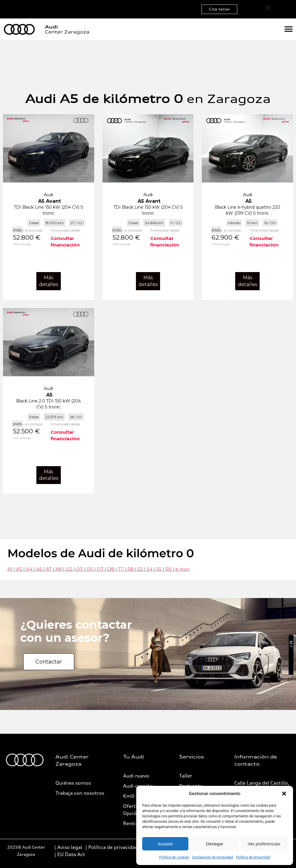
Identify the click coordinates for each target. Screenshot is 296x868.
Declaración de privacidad (212, 857)
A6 (39, 569)
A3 (19, 569)
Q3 (79, 569)
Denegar (215, 844)
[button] (284, 794)
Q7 (100, 569)
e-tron (182, 569)
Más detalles (49, 281)
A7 (49, 569)
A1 (10, 569)
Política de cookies (174, 857)
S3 (140, 569)
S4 (149, 569)
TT (121, 569)
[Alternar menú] (268, 7)
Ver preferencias (264, 844)
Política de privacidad (253, 857)
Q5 (90, 569)
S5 (159, 569)
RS (168, 569)
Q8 (111, 569)
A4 (29, 569)
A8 (59, 569)
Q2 (69, 569)
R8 (130, 569)
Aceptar (165, 844)
